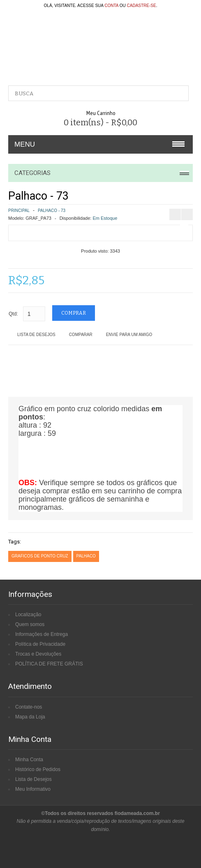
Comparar (81, 335)
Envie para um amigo (129, 335)
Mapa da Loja (30, 717)
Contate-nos (29, 707)
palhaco (86, 556)
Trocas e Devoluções (38, 654)
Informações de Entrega (42, 634)
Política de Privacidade (40, 644)
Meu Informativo (33, 789)
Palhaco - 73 (52, 211)
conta (111, 6)
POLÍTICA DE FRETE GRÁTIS (49, 664)
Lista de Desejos (36, 335)
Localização (28, 615)
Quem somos (30, 624)
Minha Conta (29, 760)
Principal (19, 211)
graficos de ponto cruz (40, 556)
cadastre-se (142, 6)
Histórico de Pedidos (38, 769)
